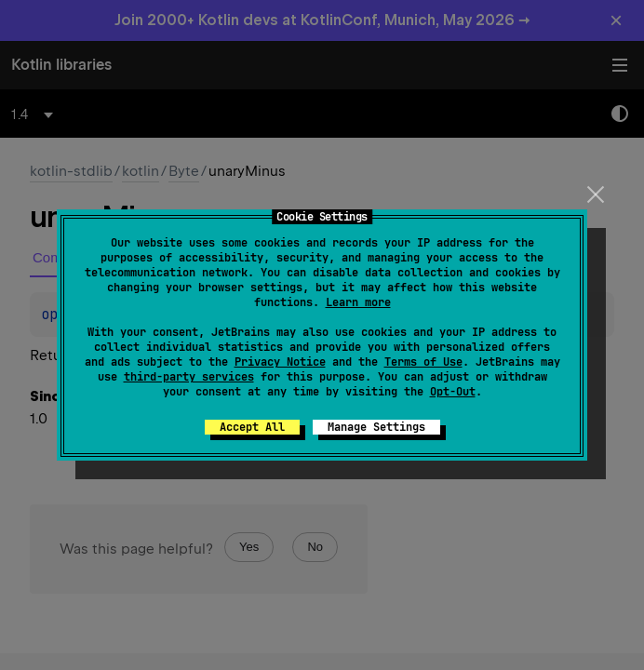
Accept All (252, 427)
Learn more (358, 302)
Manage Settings (376, 427)
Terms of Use (423, 362)
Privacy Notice (280, 362)
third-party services (189, 377)
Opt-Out (453, 392)
